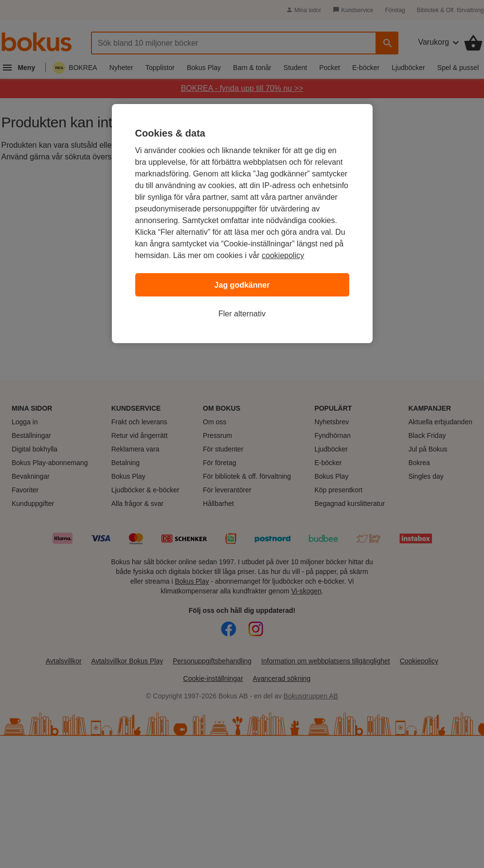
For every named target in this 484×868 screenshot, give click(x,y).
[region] (242, 224)
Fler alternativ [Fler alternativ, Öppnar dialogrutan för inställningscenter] (242, 314)
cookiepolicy (283, 255)
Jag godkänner (242, 285)
